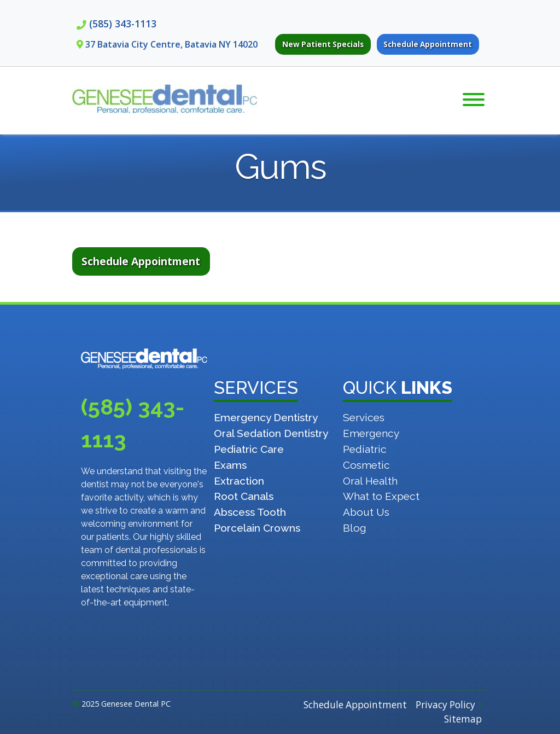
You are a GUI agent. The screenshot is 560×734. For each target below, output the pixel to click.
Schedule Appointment (428, 44)
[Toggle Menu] (474, 100)
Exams (230, 465)
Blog (355, 528)
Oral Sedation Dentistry (271, 433)
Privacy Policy (445, 705)
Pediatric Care (249, 449)
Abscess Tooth (250, 512)
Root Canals (244, 496)
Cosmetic (366, 465)
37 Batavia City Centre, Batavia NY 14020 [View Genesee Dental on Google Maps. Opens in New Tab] (171, 44)
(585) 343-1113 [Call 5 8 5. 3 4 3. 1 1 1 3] (123, 24)
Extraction (239, 481)
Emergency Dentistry (266, 417)
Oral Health (370, 481)
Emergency (371, 433)
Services (364, 417)
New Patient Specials (323, 44)
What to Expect (381, 496)
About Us (366, 512)
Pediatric (365, 449)
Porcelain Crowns (257, 528)
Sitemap (463, 719)
